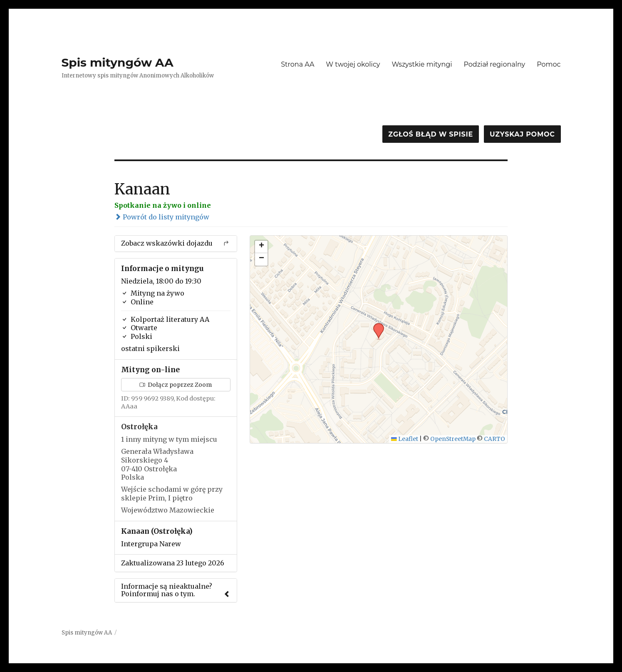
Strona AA (297, 64)
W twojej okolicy (353, 64)
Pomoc (549, 64)
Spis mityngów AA (118, 62)
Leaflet (405, 439)
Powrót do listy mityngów (162, 217)
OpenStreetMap (453, 439)
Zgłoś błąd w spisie (431, 134)
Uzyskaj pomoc (522, 134)
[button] (376, 326)
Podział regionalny (495, 64)
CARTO (494, 439)
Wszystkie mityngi (422, 64)
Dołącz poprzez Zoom (176, 385)
